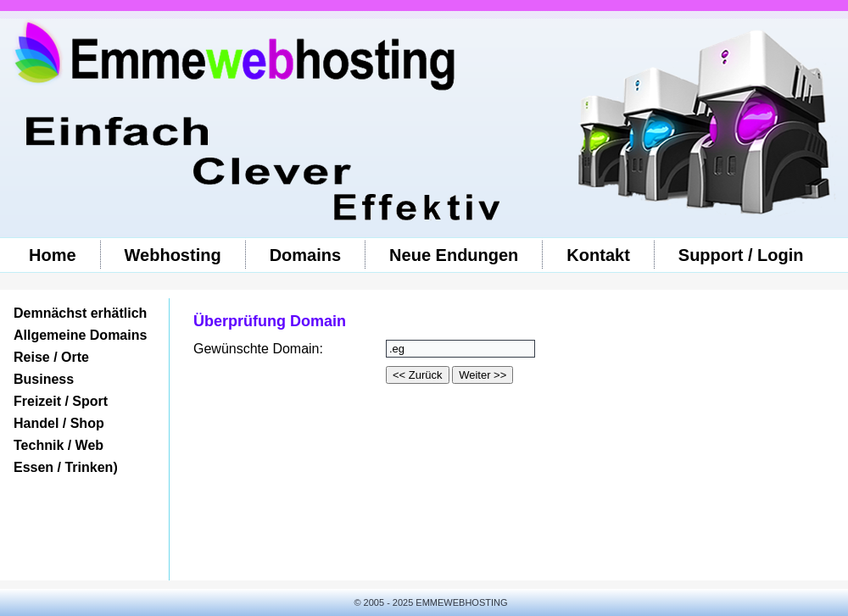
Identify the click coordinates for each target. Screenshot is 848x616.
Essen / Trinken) (66, 467)
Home (53, 255)
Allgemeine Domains (80, 335)
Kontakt (598, 255)
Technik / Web (59, 445)
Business (44, 379)
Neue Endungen (454, 255)
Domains (305, 255)
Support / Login (741, 255)
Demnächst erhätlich (80, 313)
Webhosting (173, 255)
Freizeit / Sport (61, 401)
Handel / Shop (59, 423)
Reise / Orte (51, 357)
